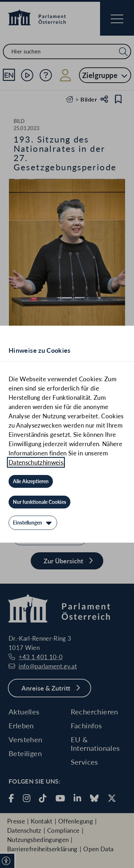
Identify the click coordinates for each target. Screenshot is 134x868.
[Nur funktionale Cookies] (39, 502)
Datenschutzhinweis (36, 462)
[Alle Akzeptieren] (31, 481)
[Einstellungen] (33, 523)
